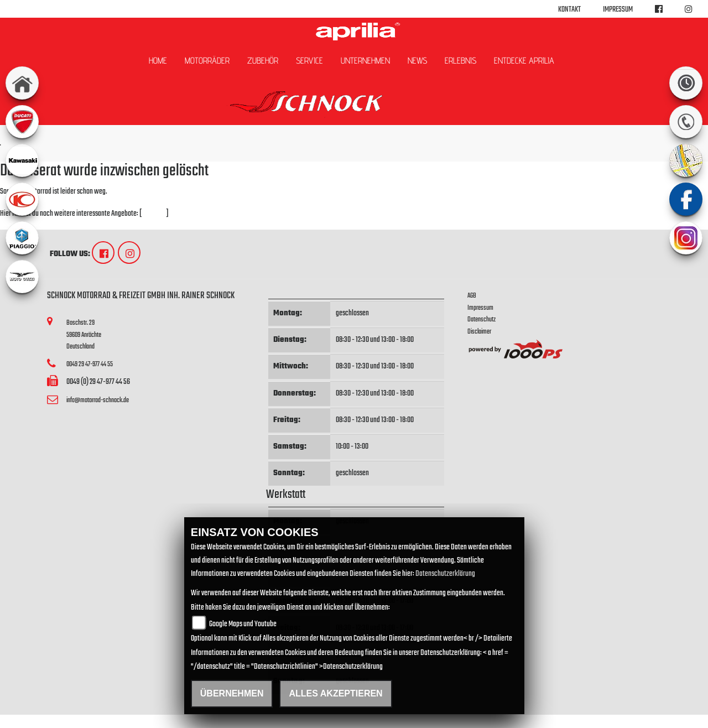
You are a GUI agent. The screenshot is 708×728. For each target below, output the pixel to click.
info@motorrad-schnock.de (98, 400)
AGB (472, 296)
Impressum (618, 10)
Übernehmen (232, 693)
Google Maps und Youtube (243, 624)
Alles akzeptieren (335, 693)
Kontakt (569, 10)
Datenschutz (481, 319)
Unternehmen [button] (365, 61)
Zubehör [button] (263, 61)
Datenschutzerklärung (445, 574)
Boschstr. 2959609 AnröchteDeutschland (84, 335)
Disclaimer (479, 332)
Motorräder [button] (207, 61)
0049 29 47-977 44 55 (90, 364)
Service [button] (309, 61)
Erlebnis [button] (460, 61)
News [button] (417, 61)
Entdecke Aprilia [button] (524, 61)
